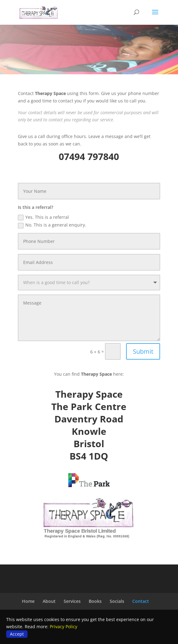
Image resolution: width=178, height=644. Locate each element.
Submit (143, 351)
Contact (141, 601)
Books (95, 601)
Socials (117, 601)
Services (72, 601)
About (49, 601)
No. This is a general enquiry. (52, 225)
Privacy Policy (64, 627)
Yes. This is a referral (43, 217)
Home (28, 601)
